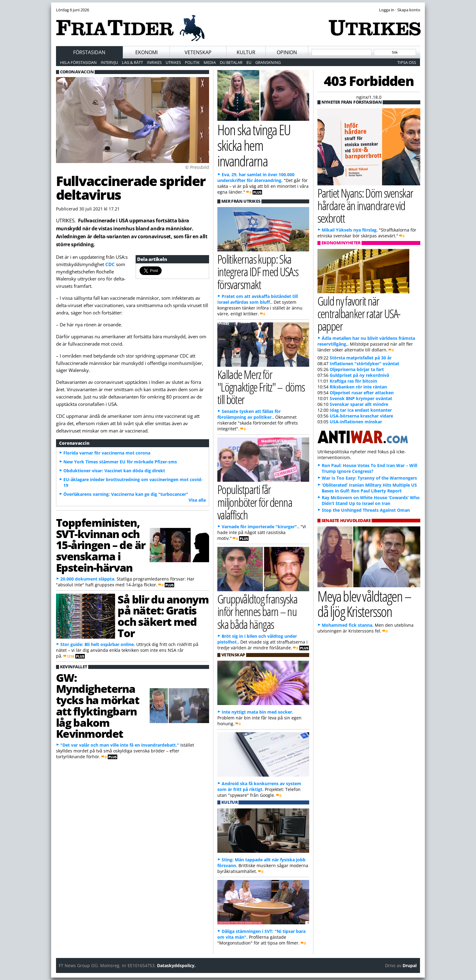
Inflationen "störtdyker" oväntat (364, 364)
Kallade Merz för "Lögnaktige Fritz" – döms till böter (261, 387)
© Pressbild (197, 167)
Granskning (268, 62)
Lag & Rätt (132, 62)
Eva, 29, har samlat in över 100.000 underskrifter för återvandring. (256, 177)
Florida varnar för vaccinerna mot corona (107, 453)
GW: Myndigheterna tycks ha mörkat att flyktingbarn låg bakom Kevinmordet (98, 706)
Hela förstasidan (78, 62)
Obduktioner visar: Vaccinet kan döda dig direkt (114, 471)
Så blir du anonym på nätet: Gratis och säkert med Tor (163, 616)
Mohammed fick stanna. (348, 625)
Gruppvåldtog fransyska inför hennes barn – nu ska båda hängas (257, 611)
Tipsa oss (407, 62)
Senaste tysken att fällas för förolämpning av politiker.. (249, 414)
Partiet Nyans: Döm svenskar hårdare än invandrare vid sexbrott (365, 205)
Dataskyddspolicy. (176, 965)
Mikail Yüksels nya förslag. (350, 230)
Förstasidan (89, 52)
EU (249, 62)
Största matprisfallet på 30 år (361, 358)
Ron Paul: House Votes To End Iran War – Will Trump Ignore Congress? (369, 468)
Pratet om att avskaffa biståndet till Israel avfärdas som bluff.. (258, 299)
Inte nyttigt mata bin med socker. (257, 712)
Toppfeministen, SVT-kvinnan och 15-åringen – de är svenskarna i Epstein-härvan (101, 545)
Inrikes (154, 62)
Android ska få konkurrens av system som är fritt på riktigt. (259, 786)
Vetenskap (198, 52)
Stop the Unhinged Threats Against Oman (366, 510)
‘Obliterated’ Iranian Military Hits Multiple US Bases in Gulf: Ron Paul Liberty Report (369, 488)
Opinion (287, 52)
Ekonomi (146, 52)
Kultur (246, 52)
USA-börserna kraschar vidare (361, 416)
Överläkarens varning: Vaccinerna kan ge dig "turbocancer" (126, 494)
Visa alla (197, 500)
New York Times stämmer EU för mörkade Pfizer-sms (120, 462)
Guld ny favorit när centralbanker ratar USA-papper (359, 313)
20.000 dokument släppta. (88, 579)
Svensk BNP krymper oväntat (361, 398)
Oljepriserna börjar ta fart (357, 369)
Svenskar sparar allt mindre (359, 404)
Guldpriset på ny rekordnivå (359, 375)
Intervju (109, 62)
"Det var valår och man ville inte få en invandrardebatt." (120, 745)
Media (210, 62)
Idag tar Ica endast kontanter (361, 410)
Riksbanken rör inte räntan (358, 387)
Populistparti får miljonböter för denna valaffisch (255, 502)
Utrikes (173, 62)
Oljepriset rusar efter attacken (362, 393)
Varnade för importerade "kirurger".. (260, 527)
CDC (110, 264)
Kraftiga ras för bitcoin (353, 381)
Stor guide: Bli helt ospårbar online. (98, 644)
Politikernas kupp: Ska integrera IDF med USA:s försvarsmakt (258, 271)
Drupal (410, 965)
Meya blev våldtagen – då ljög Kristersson (364, 604)
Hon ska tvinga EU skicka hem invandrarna (254, 145)
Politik (192, 62)
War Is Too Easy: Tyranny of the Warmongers (369, 478)
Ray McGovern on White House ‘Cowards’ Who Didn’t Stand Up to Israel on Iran (371, 500)
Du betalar (231, 62)
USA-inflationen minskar (356, 422)
